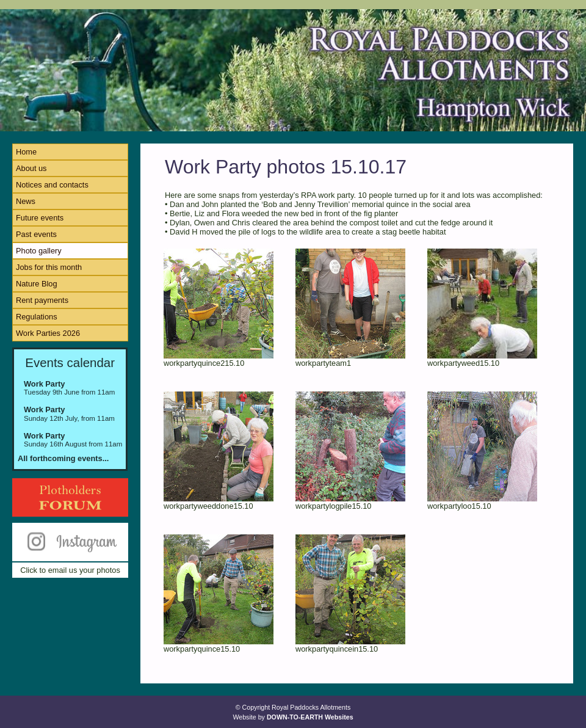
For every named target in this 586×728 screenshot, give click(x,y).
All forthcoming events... (63, 458)
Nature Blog (37, 284)
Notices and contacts (52, 185)
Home (26, 152)
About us (31, 168)
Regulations (37, 317)
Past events (36, 234)
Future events (40, 218)
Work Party (44, 384)
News (26, 201)
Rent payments (42, 300)
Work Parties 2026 (48, 333)
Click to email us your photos (70, 570)
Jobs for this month (49, 267)
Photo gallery (39, 251)
